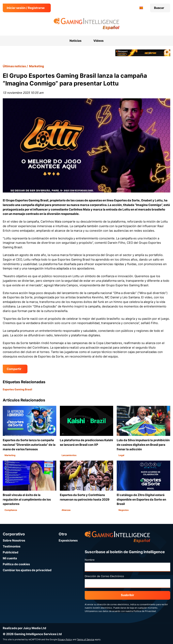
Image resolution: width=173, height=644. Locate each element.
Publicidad (11, 552)
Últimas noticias (14, 66)
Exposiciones (68, 540)
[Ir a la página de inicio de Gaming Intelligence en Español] (87, 24)
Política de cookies (16, 564)
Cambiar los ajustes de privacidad (27, 570)
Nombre (90, 560)
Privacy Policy (65, 639)
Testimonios (12, 546)
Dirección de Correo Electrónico (104, 576)
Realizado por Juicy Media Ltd (24, 628)
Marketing (37, 66)
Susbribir (127, 595)
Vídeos (98, 41)
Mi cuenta (10, 558)
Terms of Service (86, 639)
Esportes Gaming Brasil (17, 389)
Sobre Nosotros (14, 540)
